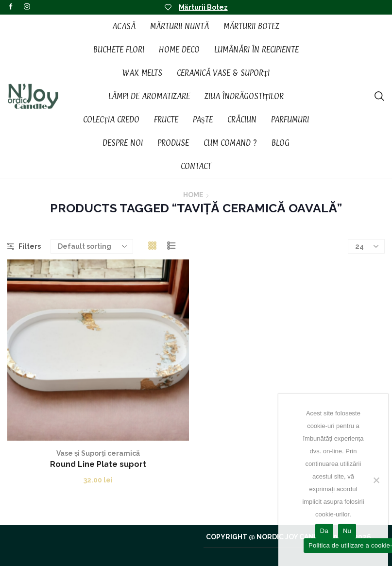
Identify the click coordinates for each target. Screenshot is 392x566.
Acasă (124, 26)
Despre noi (123, 143)
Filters (24, 246)
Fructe (166, 120)
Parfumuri (290, 120)
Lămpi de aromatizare (149, 96)
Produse (173, 143)
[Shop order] (92, 246)
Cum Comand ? (230, 143)
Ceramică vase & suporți (223, 73)
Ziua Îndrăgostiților (244, 96)
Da (324, 531)
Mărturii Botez (203, 7)
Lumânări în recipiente (256, 50)
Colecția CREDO (111, 120)
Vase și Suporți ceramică (98, 453)
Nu (347, 531)
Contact (196, 166)
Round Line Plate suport (98, 464)
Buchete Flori (119, 50)
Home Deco (179, 50)
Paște (203, 120)
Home (193, 195)
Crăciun (242, 120)
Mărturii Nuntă (179, 26)
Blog (281, 143)
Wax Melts (142, 73)
